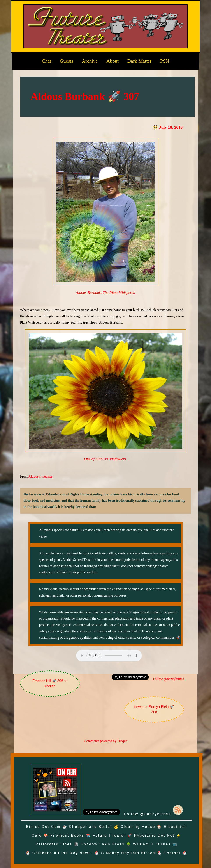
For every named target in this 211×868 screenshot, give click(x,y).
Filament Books (67, 835)
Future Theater (109, 835)
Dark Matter (139, 61)
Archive (90, 61)
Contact (172, 853)
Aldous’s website (40, 476)
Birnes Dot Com (43, 827)
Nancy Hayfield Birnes (131, 853)
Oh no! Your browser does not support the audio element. (109, 656)
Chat (46, 61)
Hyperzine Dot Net (154, 835)
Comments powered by (106, 741)
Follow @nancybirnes (168, 679)
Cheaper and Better (91, 827)
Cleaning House (138, 827)
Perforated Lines (54, 844)
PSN (165, 61)
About (113, 61)
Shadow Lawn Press (103, 844)
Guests (66, 61)
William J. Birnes (152, 844)
